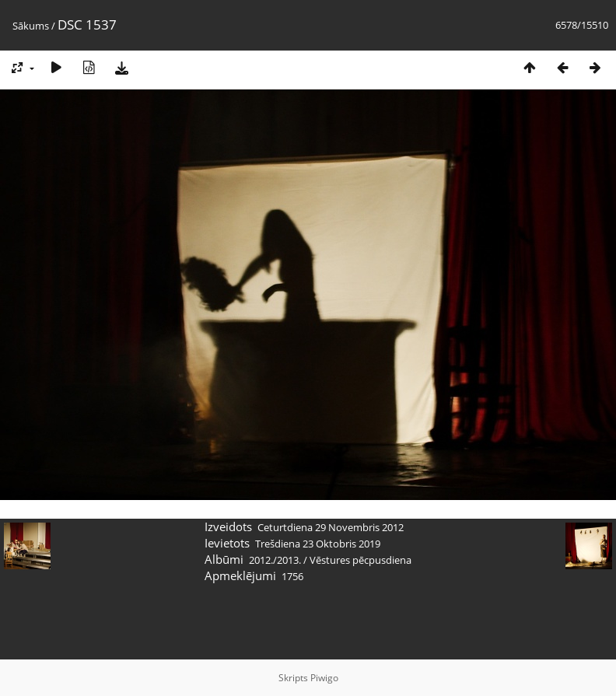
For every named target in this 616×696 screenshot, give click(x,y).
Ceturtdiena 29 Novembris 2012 (331, 527)
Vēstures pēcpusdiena (360, 560)
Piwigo (324, 678)
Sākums (31, 26)
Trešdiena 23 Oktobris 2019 (318, 544)
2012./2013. (275, 560)
